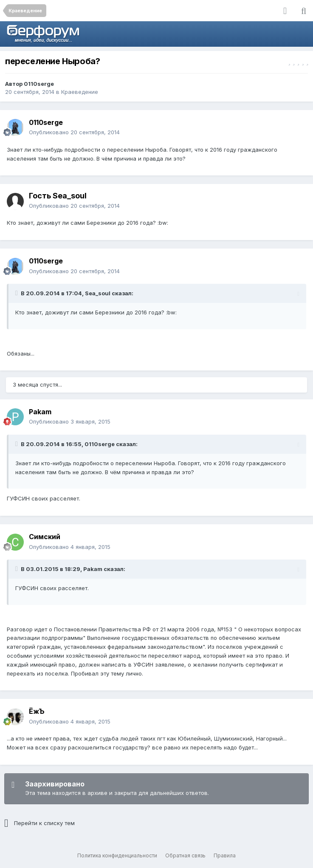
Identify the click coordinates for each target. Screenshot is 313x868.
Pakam (40, 412)
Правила (225, 855)
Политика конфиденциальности (117, 855)
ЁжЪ (37, 711)
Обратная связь (185, 855)
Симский (45, 537)
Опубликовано (74, 132)
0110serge (39, 84)
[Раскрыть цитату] (17, 293)
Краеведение (80, 92)
